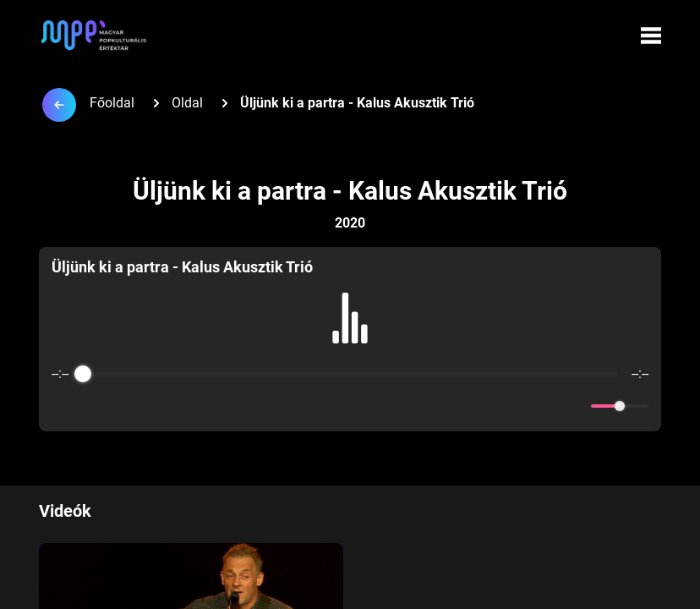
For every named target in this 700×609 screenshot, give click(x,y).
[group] (350, 339)
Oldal (187, 103)
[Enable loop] (63, 406)
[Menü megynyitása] (651, 36)
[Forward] (387, 406)
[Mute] (575, 406)
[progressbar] (350, 374)
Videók (65, 511)
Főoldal (112, 103)
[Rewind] (313, 406)
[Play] (350, 406)
